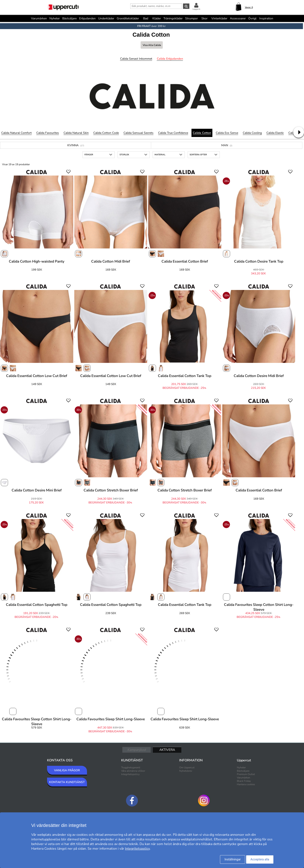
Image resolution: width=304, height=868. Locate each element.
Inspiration (266, 18)
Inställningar (233, 859)
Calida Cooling (252, 133)
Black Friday (244, 781)
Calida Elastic (275, 133)
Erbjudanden (87, 18)
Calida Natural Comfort (16, 133)
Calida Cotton (202, 133)
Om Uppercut (187, 767)
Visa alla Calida (152, 45)
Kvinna (76, 145)
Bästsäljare (69, 18)
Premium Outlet (246, 774)
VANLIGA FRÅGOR (67, 770)
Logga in (196, 9)
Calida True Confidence (173, 133)
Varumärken (39, 18)
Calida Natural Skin (76, 133)
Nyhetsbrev (186, 771)
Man (227, 145)
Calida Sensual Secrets (138, 133)
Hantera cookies (246, 784)
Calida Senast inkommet (136, 59)
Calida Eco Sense (227, 133)
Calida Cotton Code (106, 133)
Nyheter (55, 18)
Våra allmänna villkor (133, 771)
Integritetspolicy (130, 774)
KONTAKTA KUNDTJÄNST (67, 782)
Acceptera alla (260, 859)
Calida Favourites (48, 133)
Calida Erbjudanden (170, 59)
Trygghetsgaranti (131, 767)
